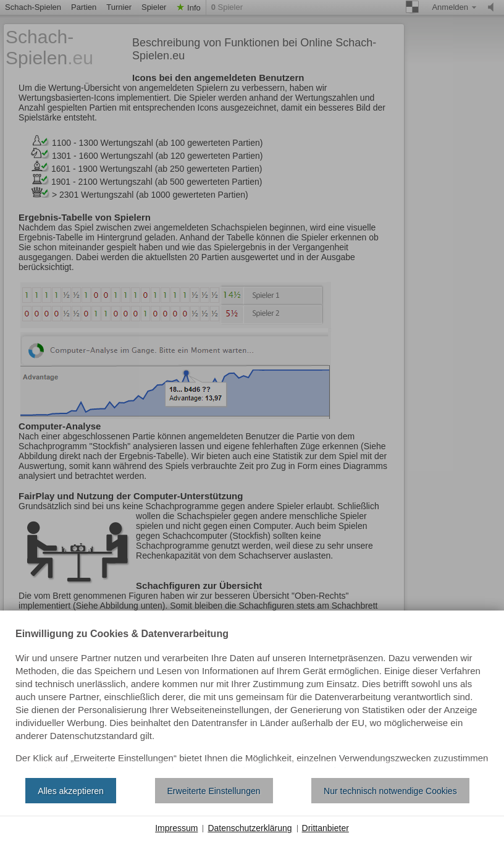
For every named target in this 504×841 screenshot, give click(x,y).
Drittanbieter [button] (325, 828)
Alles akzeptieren (71, 791)
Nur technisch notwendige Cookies (390, 791)
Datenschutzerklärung (250, 828)
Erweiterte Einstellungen (214, 791)
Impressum (176, 828)
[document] (252, 699)
